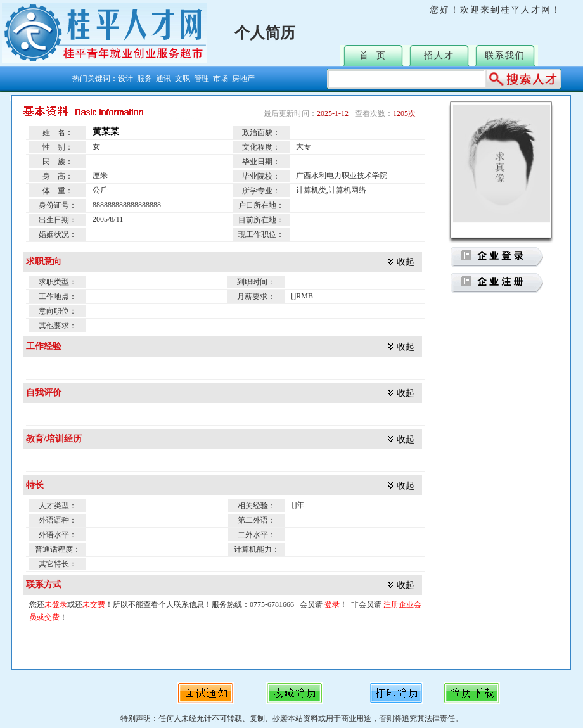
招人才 (439, 55)
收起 (406, 262)
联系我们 (505, 55)
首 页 (373, 55)
